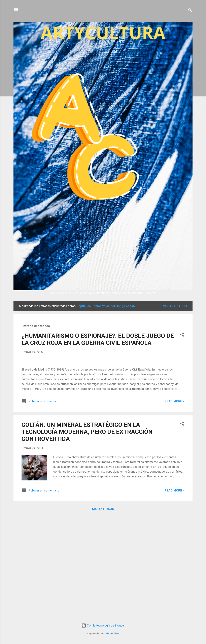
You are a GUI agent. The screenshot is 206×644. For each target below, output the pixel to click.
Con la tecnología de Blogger (103, 626)
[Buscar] (190, 11)
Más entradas (103, 612)
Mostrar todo (175, 306)
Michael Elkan (113, 633)
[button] (182, 335)
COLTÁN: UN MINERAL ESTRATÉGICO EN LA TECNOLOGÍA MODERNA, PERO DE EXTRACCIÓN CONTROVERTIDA (87, 535)
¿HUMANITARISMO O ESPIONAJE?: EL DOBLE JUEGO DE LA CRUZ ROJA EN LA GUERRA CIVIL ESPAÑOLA (98, 339)
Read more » (175, 505)
